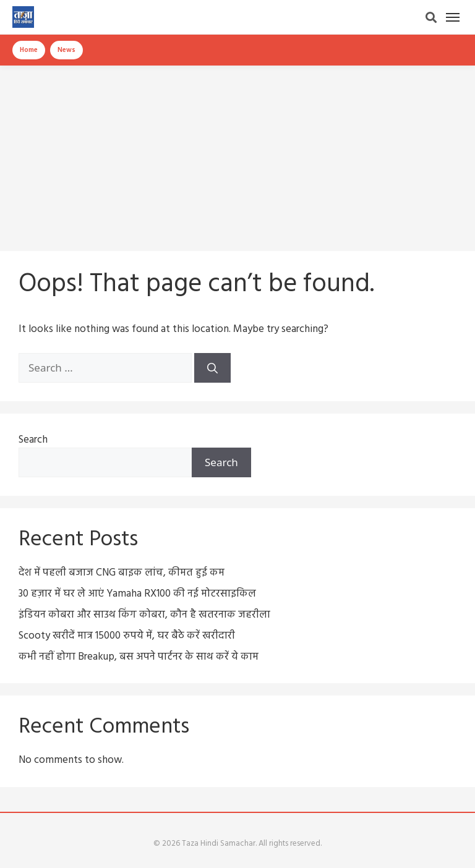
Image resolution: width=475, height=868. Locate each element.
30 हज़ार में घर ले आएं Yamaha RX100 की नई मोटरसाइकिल (137, 594)
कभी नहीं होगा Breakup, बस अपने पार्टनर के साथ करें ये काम (139, 657)
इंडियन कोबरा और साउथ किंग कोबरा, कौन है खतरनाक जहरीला (144, 615)
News (66, 50)
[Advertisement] (237, 152)
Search (33, 440)
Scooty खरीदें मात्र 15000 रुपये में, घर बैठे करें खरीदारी (127, 636)
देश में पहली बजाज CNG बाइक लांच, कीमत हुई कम (122, 573)
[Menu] (453, 17)
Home (29, 50)
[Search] (431, 17)
